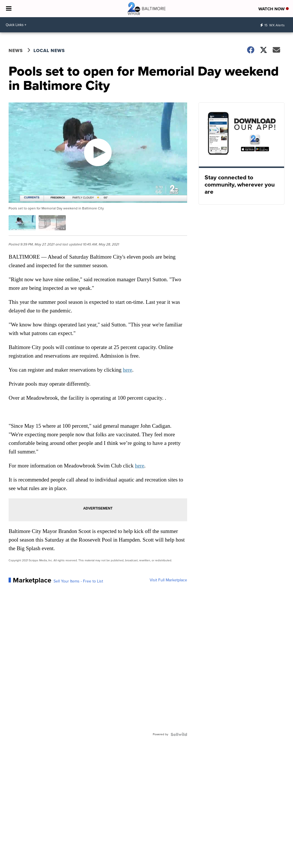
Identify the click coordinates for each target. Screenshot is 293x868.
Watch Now (274, 9)
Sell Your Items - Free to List (78, 581)
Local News (49, 50)
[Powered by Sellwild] (179, 734)
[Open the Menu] (9, 9)
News (16, 50)
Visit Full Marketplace (168, 580)
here (127, 370)
